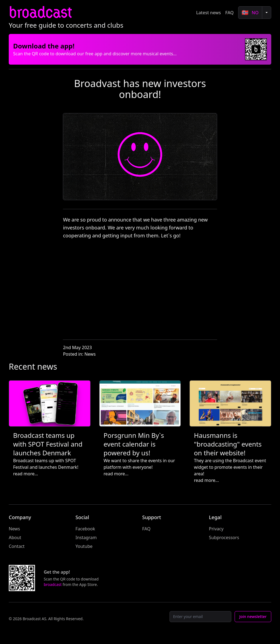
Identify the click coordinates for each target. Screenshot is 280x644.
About (15, 537)
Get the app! (57, 572)
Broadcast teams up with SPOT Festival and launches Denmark (48, 444)
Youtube (84, 546)
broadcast (40, 12)
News (90, 354)
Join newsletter (253, 616)
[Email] (200, 617)
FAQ (230, 13)
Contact (17, 546)
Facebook (85, 529)
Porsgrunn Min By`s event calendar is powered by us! (134, 444)
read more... (26, 474)
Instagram (86, 537)
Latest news (208, 13)
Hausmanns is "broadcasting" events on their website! (228, 444)
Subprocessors (224, 537)
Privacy (216, 529)
